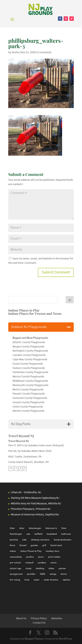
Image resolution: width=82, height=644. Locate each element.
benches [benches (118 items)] (14, 540)
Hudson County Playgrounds (29, 368)
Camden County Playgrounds (29, 355)
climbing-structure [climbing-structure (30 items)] (40, 540)
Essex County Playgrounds (28, 364)
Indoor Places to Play (24, 310)
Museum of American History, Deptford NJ (35, 515)
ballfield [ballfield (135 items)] (38, 534)
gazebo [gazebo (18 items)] (34, 545)
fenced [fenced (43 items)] (23, 545)
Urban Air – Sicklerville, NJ (26, 492)
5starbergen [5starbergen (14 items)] (16, 534)
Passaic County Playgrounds (29, 394)
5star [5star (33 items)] (64, 528)
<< (11, 468)
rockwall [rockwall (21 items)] (29, 563)
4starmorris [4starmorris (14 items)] (51, 528)
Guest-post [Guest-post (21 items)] (56, 545)
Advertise (57, 619)
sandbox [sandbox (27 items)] (42, 563)
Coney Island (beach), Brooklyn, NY (29, 462)
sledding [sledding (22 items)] (40, 568)
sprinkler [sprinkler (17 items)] (31, 574)
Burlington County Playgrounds (30, 351)
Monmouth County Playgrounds (31, 385)
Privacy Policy (39, 619)
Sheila (15, 52)
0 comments (44, 52)
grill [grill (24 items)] (44, 545)
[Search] (70, 300)
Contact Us (39, 623)
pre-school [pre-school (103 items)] (15, 563)
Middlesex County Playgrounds (30, 381)
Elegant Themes (34, 639)
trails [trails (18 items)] (27, 580)
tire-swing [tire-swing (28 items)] (15, 580)
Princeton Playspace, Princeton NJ (31, 509)
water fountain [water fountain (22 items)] (51, 580)
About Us (21, 619)
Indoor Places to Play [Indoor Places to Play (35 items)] (31, 551)
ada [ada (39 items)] (28, 534)
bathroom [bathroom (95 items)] (66, 534)
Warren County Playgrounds (29, 411)
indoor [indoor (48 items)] (13, 551)
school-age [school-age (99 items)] (15, 568)
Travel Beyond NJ (21, 436)
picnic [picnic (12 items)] (41, 557)
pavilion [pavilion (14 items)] (30, 557)
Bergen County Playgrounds (29, 347)
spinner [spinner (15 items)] (62, 568)
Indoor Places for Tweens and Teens (35, 314)
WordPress (65, 639)
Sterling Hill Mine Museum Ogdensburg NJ (35, 498)
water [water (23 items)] (37, 580)
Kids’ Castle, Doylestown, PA (25, 457)
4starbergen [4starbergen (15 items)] (35, 528)
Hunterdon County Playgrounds (30, 372)
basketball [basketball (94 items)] (52, 534)
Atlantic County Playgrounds (29, 342)
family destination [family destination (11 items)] (63, 540)
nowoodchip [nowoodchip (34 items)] (16, 557)
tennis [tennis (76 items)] (64, 574)
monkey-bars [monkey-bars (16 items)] (52, 551)
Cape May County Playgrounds (30, 360)
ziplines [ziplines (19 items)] (66, 580)
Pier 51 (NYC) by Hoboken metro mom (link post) (36, 446)
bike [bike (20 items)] (24, 540)
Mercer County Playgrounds (28, 377)
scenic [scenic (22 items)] (54, 563)
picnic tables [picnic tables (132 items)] (54, 557)
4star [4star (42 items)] (22, 528)
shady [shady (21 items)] (28, 568)
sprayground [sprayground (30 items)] (16, 574)
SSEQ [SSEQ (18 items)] (43, 574)
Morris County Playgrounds (28, 390)
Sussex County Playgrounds (29, 402)
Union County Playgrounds (28, 407)
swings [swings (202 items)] (53, 574)
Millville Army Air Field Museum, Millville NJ (36, 504)
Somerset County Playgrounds (30, 398)
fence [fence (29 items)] (12, 545)
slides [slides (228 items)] (51, 568)
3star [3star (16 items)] (12, 528)
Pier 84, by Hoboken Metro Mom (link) (30, 451)
